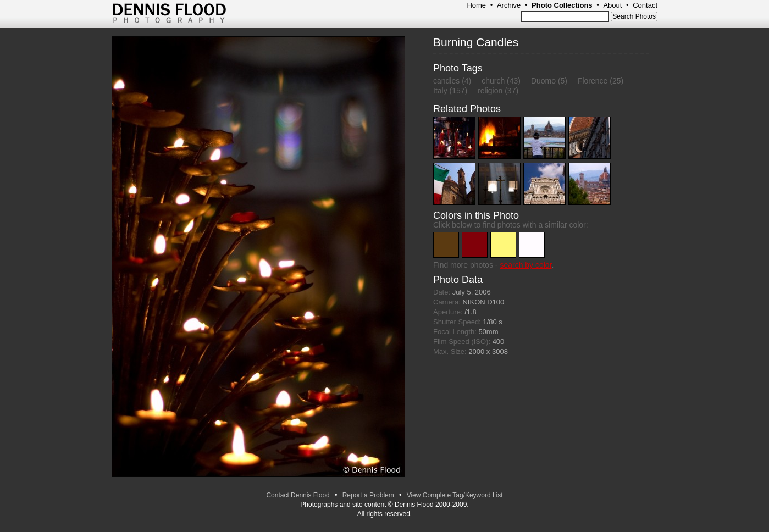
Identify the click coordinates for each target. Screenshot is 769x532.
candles (446, 81)
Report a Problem (368, 495)
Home (476, 5)
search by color (525, 265)
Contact (645, 5)
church (493, 81)
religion (490, 91)
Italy (440, 91)
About (612, 5)
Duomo (543, 81)
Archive (509, 5)
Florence (593, 81)
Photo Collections (562, 5)
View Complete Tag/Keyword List (455, 495)
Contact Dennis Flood (298, 495)
